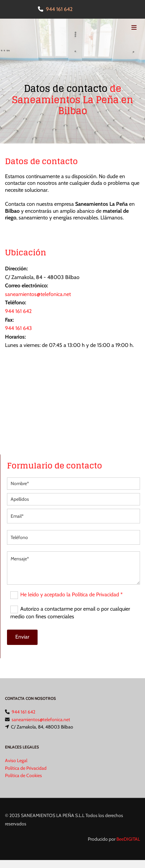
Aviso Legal (16, 760)
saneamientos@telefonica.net (38, 294)
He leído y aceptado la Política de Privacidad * (72, 594)
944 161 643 (18, 328)
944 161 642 (59, 9)
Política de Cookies (23, 775)
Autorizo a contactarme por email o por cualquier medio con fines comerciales (70, 613)
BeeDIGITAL (128, 839)
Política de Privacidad (26, 768)
